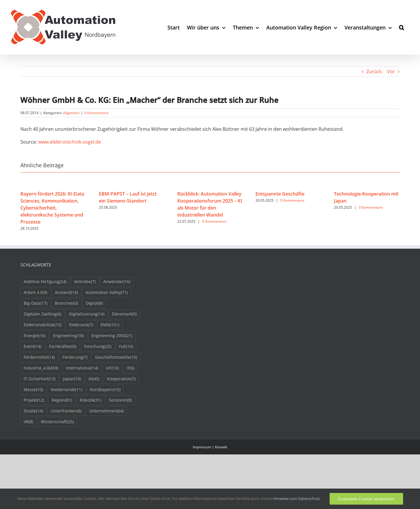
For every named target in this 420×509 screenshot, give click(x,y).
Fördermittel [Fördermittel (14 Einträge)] (39, 357)
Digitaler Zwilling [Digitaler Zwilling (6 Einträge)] (42, 314)
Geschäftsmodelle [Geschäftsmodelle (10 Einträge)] (116, 357)
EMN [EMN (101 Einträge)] (110, 325)
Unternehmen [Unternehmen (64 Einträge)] (106, 411)
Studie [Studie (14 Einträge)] (33, 411)
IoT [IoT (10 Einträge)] (112, 368)
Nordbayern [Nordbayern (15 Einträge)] (105, 390)
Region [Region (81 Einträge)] (62, 400)
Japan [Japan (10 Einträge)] (72, 379)
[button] (401, 27)
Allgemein (71, 113)
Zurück (374, 72)
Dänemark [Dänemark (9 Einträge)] (124, 314)
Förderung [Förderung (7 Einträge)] (75, 357)
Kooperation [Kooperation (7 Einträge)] (121, 379)
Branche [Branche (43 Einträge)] (66, 303)
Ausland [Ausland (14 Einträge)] (66, 293)
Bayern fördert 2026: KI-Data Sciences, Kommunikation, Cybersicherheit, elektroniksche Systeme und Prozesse (52, 208)
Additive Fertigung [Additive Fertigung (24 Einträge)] (45, 282)
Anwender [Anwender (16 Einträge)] (117, 282)
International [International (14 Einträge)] (82, 368)
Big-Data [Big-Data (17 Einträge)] (35, 303)
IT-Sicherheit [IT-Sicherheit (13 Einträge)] (40, 379)
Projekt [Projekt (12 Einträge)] (34, 400)
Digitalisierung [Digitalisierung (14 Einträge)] (87, 314)
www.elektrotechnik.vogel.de (70, 142)
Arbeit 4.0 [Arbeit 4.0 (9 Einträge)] (35, 293)
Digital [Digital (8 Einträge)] (94, 303)
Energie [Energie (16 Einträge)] (35, 336)
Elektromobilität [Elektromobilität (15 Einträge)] (43, 325)
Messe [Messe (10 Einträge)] (33, 390)
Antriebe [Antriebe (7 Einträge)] (85, 282)
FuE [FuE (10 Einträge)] (126, 347)
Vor (391, 72)
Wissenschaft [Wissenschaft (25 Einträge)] (57, 422)
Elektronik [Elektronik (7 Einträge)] (81, 325)
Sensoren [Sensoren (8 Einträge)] (120, 400)
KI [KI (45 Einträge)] (94, 379)
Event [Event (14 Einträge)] (33, 347)
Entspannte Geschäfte (280, 194)
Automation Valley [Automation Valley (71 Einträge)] (107, 293)
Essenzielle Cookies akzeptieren (366, 499)
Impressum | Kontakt (210, 447)
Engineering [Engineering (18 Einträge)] (68, 336)
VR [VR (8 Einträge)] (28, 422)
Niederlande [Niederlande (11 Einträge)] (66, 390)
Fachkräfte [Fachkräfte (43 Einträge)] (63, 347)
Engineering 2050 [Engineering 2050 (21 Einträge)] (112, 336)
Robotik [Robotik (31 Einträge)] (90, 400)
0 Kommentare (96, 113)
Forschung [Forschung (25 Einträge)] (98, 347)
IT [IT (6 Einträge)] (130, 368)
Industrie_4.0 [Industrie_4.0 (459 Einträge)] (41, 368)
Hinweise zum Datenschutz (296, 498)
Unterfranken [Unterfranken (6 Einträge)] (66, 411)
